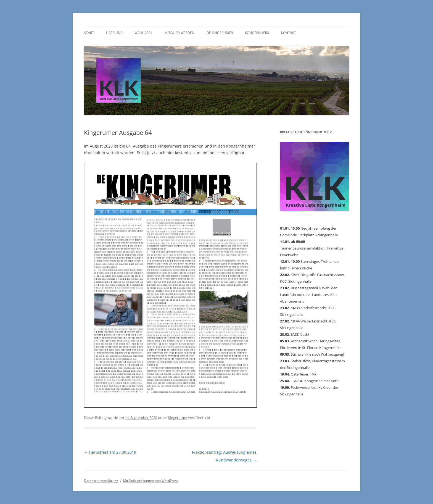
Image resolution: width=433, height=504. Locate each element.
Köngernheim (257, 33)
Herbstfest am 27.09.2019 (110, 452)
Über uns (114, 33)
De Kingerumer (220, 33)
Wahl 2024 (143, 33)
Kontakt (289, 33)
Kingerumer (178, 418)
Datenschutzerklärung (101, 481)
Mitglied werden (179, 33)
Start (89, 33)
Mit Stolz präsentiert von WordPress (151, 481)
